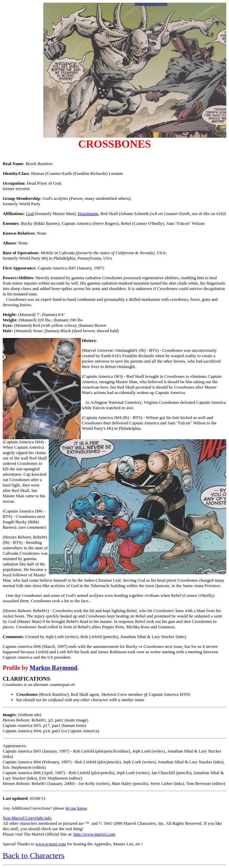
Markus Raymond (54, 668)
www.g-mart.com (51, 844)
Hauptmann (88, 214)
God (30, 214)
